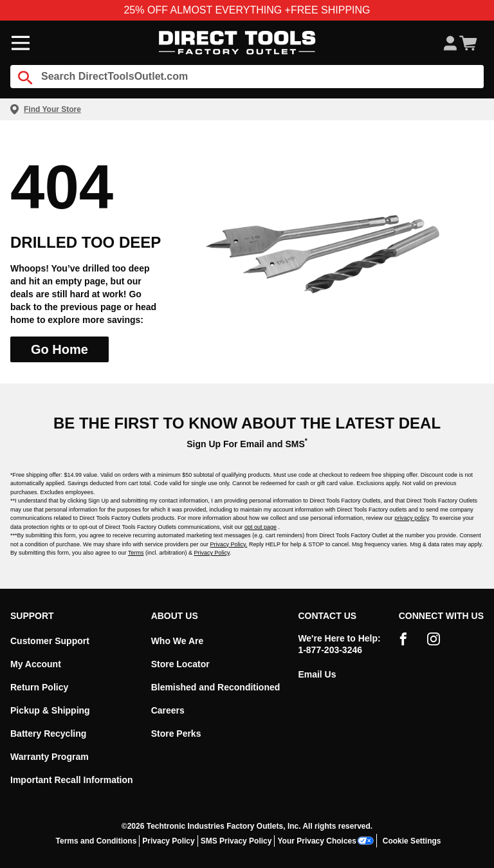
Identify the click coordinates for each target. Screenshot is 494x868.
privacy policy (411, 518)
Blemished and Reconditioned (216, 687)
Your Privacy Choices (325, 841)
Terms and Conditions (96, 841)
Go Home (59, 349)
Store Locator (180, 664)
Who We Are (178, 641)
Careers (168, 710)
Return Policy (39, 687)
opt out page (261, 527)
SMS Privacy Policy (236, 841)
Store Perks (176, 734)
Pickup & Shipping (50, 710)
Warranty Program (50, 757)
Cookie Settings (412, 841)
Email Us (317, 674)
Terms (136, 553)
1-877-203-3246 (330, 650)
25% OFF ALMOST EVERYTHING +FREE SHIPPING (247, 10)
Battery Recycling (48, 734)
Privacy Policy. (229, 544)
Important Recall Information (72, 780)
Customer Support (50, 641)
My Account (36, 664)
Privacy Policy (212, 553)
